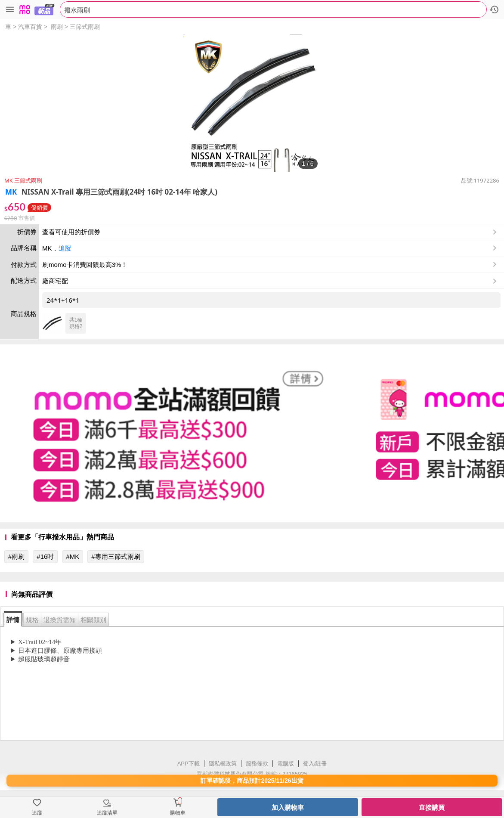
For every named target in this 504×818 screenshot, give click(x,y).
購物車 (178, 813)
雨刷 (57, 27)
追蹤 (65, 248)
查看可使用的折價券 (270, 232)
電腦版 (286, 764)
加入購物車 (288, 807)
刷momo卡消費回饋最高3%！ (85, 265)
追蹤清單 (107, 813)
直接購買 (432, 807)
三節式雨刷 (85, 27)
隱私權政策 (223, 764)
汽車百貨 (30, 27)
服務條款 (257, 764)
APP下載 (189, 764)
